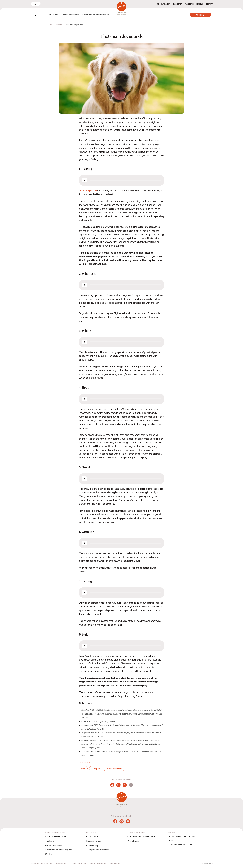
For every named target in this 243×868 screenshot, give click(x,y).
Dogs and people (88, 191)
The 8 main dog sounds (74, 25)
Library (59, 25)
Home (51, 25)
